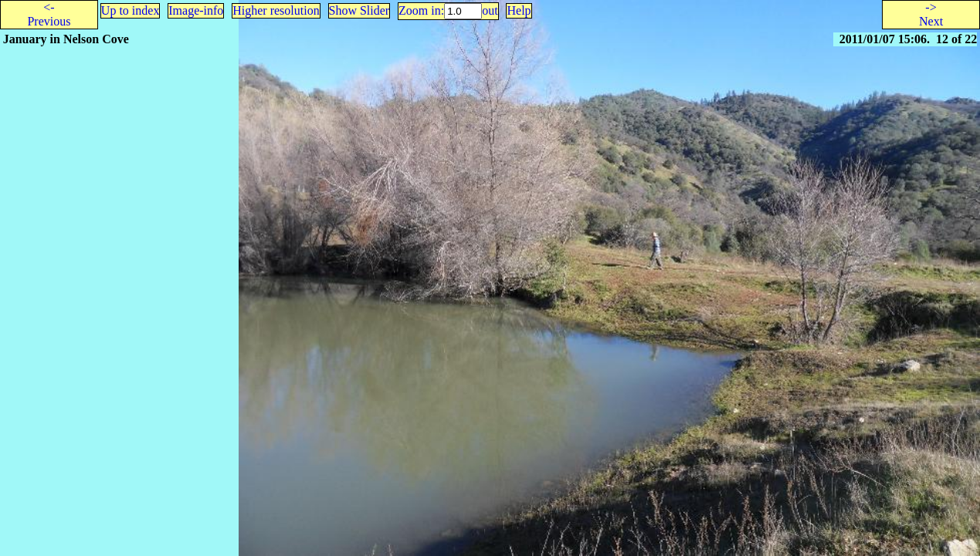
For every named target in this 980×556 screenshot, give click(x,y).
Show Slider (359, 10)
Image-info (196, 10)
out (490, 10)
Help (519, 10)
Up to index (131, 10)
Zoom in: (421, 10)
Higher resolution (276, 10)
